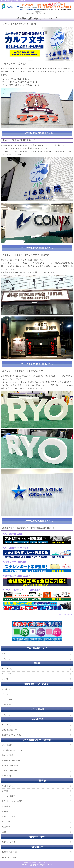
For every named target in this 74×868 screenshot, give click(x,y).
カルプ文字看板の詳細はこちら (37, 133)
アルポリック (7, 689)
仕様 (3, 654)
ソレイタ (5, 679)
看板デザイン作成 (8, 842)
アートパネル (7, 674)
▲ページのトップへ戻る (65, 614)
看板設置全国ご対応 (9, 852)
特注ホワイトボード (9, 816)
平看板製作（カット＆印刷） (13, 735)
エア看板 (5, 791)
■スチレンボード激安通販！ (16, 562)
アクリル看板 (7, 776)
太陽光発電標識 (8, 755)
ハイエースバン (8, 699)
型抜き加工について (9, 730)
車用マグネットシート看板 (12, 801)
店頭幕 (4, 832)
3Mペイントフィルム (10, 857)
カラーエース (7, 669)
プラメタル (6, 694)
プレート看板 (7, 745)
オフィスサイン (8, 822)
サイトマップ (50, 18)
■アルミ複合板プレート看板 (16, 548)
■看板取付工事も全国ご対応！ (17, 576)
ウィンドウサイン (8, 786)
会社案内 (22, 18)
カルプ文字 (6, 827)
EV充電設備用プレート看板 (12, 750)
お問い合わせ (35, 18)
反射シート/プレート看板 (11, 760)
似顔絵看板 (6, 806)
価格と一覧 (6, 659)
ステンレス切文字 (8, 796)
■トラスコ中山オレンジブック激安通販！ (22, 590)
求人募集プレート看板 (10, 766)
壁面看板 (5, 811)
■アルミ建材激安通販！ (14, 534)
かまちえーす (7, 704)
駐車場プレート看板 (9, 771)
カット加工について (9, 725)
